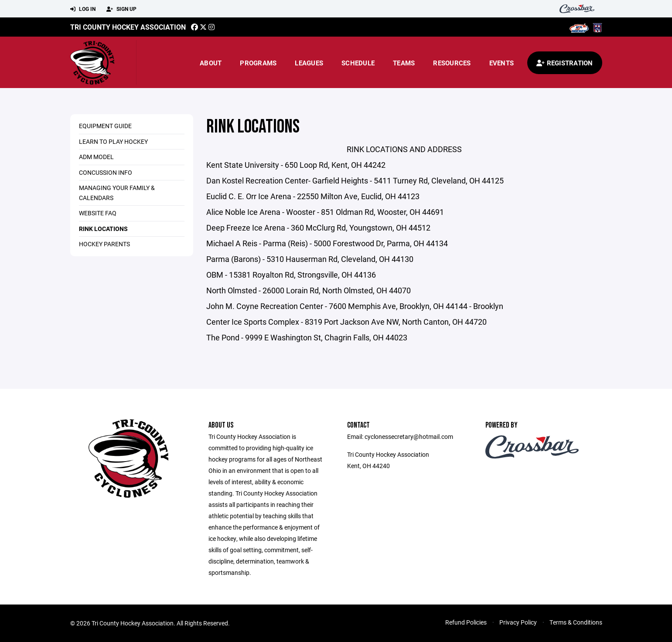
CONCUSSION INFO (106, 172)
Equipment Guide (105, 126)
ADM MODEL (96, 157)
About (211, 63)
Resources (452, 63)
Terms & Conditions (576, 622)
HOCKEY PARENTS (104, 244)
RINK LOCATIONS (103, 229)
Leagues (309, 63)
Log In (83, 9)
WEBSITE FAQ (98, 213)
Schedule (358, 63)
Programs (258, 63)
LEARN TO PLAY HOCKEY (113, 141)
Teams (404, 63)
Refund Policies (466, 622)
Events (502, 63)
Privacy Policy (518, 622)
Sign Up (121, 9)
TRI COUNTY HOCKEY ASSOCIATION (128, 27)
